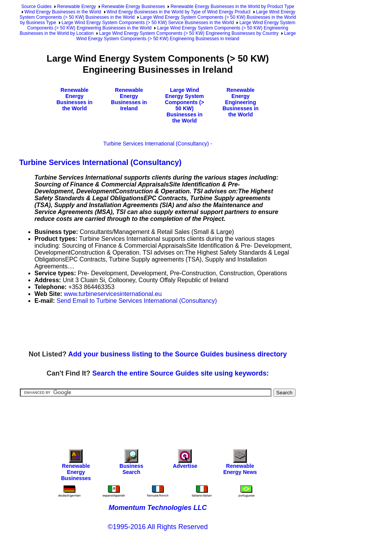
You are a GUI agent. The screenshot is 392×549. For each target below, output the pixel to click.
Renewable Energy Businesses (133, 7)
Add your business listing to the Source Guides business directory (177, 354)
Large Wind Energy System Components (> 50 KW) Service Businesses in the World (148, 23)
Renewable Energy (76, 7)
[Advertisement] (158, 328)
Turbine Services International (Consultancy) (156, 144)
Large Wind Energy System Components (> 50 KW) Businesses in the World (185, 105)
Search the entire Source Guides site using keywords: (180, 373)
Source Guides (36, 7)
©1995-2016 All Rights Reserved (158, 527)
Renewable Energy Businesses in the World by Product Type (232, 7)
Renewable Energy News (240, 464)
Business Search (131, 464)
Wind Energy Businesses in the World (63, 12)
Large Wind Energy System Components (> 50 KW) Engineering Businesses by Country (189, 33)
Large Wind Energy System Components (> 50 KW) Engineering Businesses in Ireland (186, 36)
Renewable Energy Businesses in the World (74, 99)
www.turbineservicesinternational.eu (113, 294)
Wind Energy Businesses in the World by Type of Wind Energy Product (179, 12)
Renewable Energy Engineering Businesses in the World (240, 102)
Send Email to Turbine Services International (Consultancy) (137, 301)
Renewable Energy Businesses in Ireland (129, 99)
